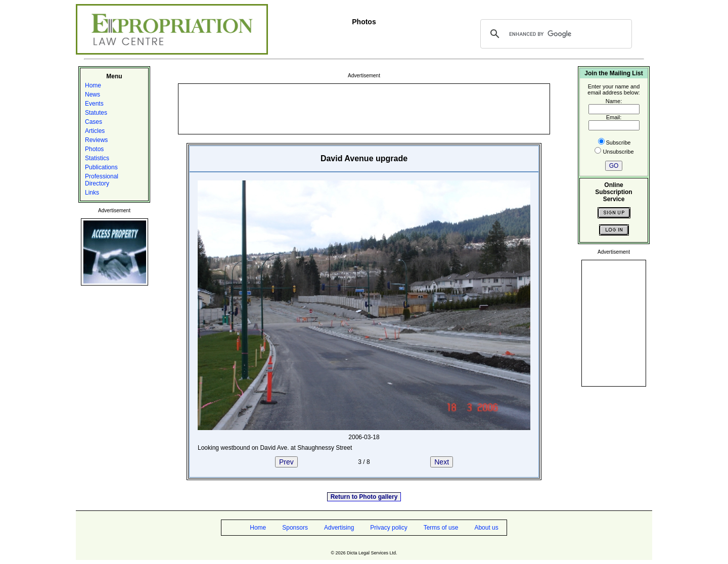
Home (93, 85)
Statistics (97, 158)
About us (486, 528)
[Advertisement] (364, 108)
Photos (94, 149)
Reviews (96, 140)
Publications (101, 167)
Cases (94, 122)
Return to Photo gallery (364, 497)
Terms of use (441, 528)
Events (94, 104)
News (93, 95)
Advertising (339, 528)
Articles (95, 131)
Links (92, 193)
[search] (555, 34)
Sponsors (295, 528)
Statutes (96, 113)
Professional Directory (102, 180)
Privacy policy (389, 528)
